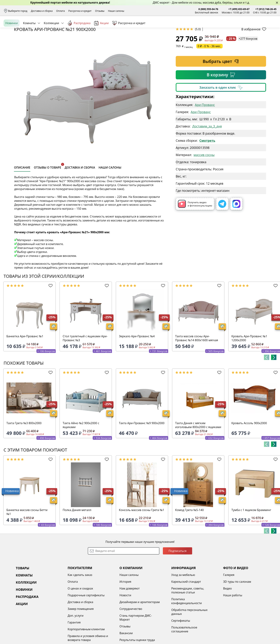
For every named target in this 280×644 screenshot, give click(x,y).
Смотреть (207, 168)
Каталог (52, 27)
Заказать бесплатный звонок (260, 39)
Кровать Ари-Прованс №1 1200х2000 (249, 366)
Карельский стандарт (186, 609)
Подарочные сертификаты (86, 623)
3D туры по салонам (237, 609)
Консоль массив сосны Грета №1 (142, 537)
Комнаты (29, 39)
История (125, 609)
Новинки (12, 39)
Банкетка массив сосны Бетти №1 (27, 539)
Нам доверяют (130, 616)
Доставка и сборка (42, 11)
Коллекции (51, 39)
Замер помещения (81, 636)
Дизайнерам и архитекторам (140, 630)
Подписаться (178, 578)
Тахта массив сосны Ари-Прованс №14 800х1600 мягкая (197, 366)
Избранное (255, 27)
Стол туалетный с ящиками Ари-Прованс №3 (85, 366)
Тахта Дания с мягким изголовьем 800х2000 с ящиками (198, 453)
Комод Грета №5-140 (189, 537)
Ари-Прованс (205, 132)
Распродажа (79, 39)
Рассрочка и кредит (80, 11)
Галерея (229, 602)
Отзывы (100, 11)
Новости (125, 623)
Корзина (271, 27)
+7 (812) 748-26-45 (266, 9)
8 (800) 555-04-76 (208, 9)
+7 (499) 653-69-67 (239, 9)
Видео (227, 616)
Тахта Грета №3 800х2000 (24, 451)
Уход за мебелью (183, 602)
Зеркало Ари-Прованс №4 (137, 364)
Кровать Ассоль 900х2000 (249, 451)
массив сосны (204, 182)
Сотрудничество (131, 636)
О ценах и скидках (80, 616)
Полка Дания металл (77, 537)
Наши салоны (116, 11)
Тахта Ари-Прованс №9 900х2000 (142, 451)
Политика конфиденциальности (187, 629)
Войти (241, 27)
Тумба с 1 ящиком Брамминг (251, 537)
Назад (13, 47)
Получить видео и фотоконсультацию (195, 231)
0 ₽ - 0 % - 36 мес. (209, 74)
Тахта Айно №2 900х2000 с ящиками (81, 453)
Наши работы (233, 623)
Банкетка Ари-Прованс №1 (25, 364)
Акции (101, 39)
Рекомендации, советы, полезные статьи (188, 618)
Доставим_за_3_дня (207, 154)
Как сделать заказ (80, 602)
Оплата (61, 11)
